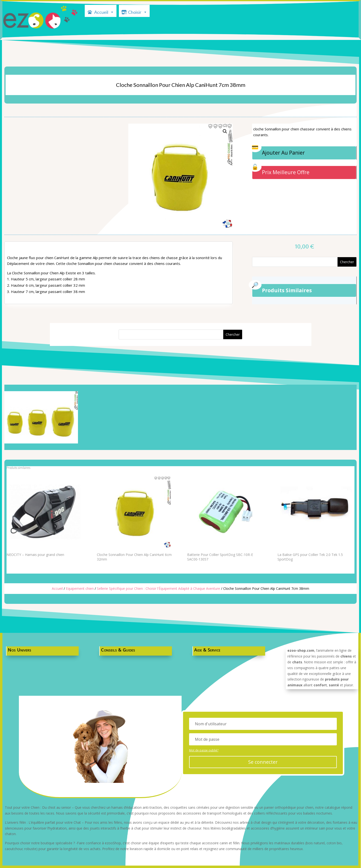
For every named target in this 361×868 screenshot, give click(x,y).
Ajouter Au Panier (283, 153)
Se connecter (266, 762)
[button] (225, 131)
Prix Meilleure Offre (286, 172)
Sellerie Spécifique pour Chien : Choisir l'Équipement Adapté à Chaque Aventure (158, 588)
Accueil (104, 11)
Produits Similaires (287, 290)
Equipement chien (80, 588)
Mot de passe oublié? (209, 750)
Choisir (138, 11)
